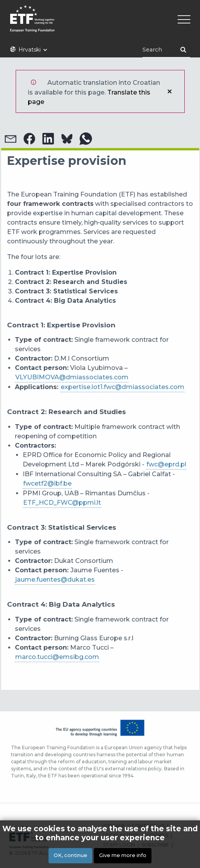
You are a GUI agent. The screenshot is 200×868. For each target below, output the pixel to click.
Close (169, 91)
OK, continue (70, 855)
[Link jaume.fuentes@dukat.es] (55, 580)
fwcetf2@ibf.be (47, 483)
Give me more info (123, 855)
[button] (11, 139)
